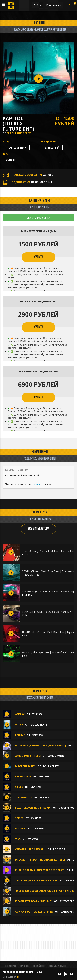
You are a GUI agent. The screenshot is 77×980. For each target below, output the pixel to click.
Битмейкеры (39, 966)
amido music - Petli (28, 756)
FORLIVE (20, 735)
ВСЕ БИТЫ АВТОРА (38, 529)
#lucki (10, 160)
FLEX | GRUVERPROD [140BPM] (33, 808)
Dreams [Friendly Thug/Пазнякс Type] (40, 860)
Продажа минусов (58, 966)
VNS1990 (37, 714)
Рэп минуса (11, 966)
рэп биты (40, 23)
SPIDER (19, 818)
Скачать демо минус (39, 218)
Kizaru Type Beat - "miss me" (34, 901)
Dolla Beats (39, 725)
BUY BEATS (25, 966)
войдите (38, 484)
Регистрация (54, 5)
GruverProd (67, 808)
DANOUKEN (68, 912)
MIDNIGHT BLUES (25, 766)
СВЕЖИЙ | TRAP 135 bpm (30, 849)
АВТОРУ (28, 175)
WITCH (19, 725)
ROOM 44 (21, 828)
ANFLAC (20, 714)
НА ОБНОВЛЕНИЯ (27, 182)
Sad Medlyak (24, 797)
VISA (18, 839)
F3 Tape (44, 797)
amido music (56, 756)
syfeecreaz (67, 901)
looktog (59, 849)
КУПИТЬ (38, 257)
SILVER (19, 787)
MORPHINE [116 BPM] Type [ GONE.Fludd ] (41, 745)
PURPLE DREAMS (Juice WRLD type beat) (40, 870)
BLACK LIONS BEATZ (19, 133)
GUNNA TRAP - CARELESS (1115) (34, 912)
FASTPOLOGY (23, 777)
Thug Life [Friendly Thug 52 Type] (37, 880)
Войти (38, 5)
